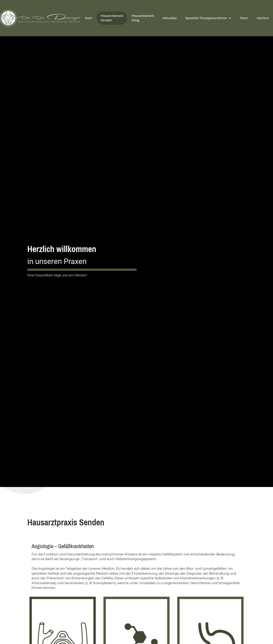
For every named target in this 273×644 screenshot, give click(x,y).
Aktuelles (170, 18)
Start (88, 18)
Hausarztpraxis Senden (112, 18)
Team (244, 18)
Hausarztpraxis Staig (143, 18)
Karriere (263, 18)
